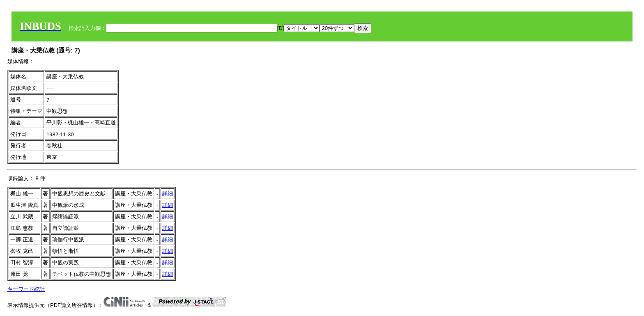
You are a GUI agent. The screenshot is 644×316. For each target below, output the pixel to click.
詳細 (168, 193)
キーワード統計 (26, 289)
